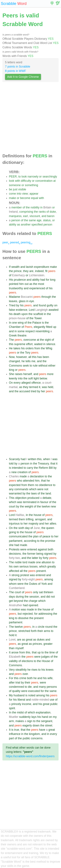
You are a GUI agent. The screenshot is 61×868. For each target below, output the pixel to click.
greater (48, 644)
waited (38, 344)
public (54, 704)
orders (30, 348)
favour (44, 502)
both (51, 549)
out (27, 284)
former (31, 554)
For (11, 678)
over (25, 674)
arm (11, 721)
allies (53, 524)
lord (25, 562)
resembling (42, 331)
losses (34, 567)
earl (25, 216)
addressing (45, 614)
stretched (24, 631)
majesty (33, 524)
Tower (38, 318)
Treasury (43, 464)
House (46, 661)
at (55, 181)
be (11, 189)
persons (52, 687)
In (10, 323)
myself (19, 648)
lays (34, 717)
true (17, 730)
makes (20, 721)
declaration (37, 476)
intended (17, 468)
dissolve (23, 618)
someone (15, 185)
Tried (12, 305)
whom (13, 584)
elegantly (40, 327)
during (20, 597)
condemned (16, 687)
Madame (14, 297)
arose (15, 652)
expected (15, 485)
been (46, 357)
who (20, 481)
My (11, 695)
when (47, 459)
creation (23, 472)
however (21, 357)
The (11, 340)
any (11, 489)
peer (6, 242)
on (56, 305)
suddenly (25, 717)
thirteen (48, 592)
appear (34, 194)
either (52, 366)
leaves (13, 301)
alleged (26, 383)
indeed (39, 271)
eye (32, 301)
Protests (14, 549)
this (11, 344)
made (23, 476)
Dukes (33, 584)
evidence (21, 310)
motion (16, 609)
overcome (30, 340)
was (44, 387)
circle (41, 627)
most (41, 284)
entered (32, 549)
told (11, 464)
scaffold (38, 314)
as (19, 225)
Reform (43, 468)
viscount (35, 216)
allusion (47, 562)
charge (33, 601)
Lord (32, 310)
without (43, 366)
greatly (52, 567)
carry (30, 468)
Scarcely (14, 459)
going (12, 532)
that (53, 464)
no (37, 485)
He (11, 348)
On (11, 383)
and (44, 216)
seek (26, 366)
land (48, 493)
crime (23, 678)
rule (35, 366)
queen (50, 528)
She (11, 374)
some (21, 331)
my (55, 717)
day (27, 528)
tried (34, 391)
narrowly (33, 177)
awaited (54, 310)
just (15, 189)
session (34, 597)
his (51, 288)
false (12, 310)
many (42, 687)
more (50, 374)
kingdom (34, 734)
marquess (15, 216)
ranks (42, 212)
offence (36, 383)
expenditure (42, 267)
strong (16, 575)
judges (46, 657)
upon (24, 314)
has (40, 357)
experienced (37, 288)
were (40, 489)
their (40, 631)
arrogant (40, 519)
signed (48, 554)
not (46, 489)
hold (12, 635)
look (24, 177)
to (20, 177)
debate (47, 498)
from (37, 348)
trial (18, 683)
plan (36, 536)
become (25, 198)
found (42, 305)
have (42, 730)
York (44, 584)
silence (51, 344)
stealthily (21, 670)
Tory (28, 353)
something (31, 185)
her (43, 391)
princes (37, 644)
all (30, 357)
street (49, 725)
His (11, 280)
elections (27, 661)
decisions (15, 554)
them (31, 485)
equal (35, 198)
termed (34, 387)
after (12, 683)
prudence (20, 280)
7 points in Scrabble (18, 67)
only (36, 592)
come (12, 194)
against (42, 549)
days (12, 597)
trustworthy (16, 288)
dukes (41, 640)
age (39, 220)
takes (17, 348)
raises (19, 374)
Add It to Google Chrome (23, 77)
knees (50, 670)
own (16, 567)
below (43, 378)
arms (47, 631)
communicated (18, 536)
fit (46, 271)
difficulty (26, 181)
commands (21, 489)
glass (22, 301)
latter (35, 558)
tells (28, 361)
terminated (30, 502)
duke (53, 212)
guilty (50, 305)
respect (30, 331)
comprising (26, 212)
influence (15, 734)
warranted (15, 493)
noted (32, 695)
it (40, 387)
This (12, 498)
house (38, 515)
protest (25, 575)
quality (16, 691)
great (29, 640)
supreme (20, 344)
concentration (44, 181)
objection (21, 498)
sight (48, 340)
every (17, 383)
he (23, 361)
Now (12, 357)
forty (46, 558)
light (36, 378)
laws (34, 493)
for (48, 280)
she (11, 545)
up (55, 327)
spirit (12, 708)
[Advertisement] (30, 119)
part (11, 738)
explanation (43, 712)
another (26, 225)
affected (14, 571)
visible (22, 189)
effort (29, 344)
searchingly (50, 177)
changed (14, 361)
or (41, 177)
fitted (49, 327)
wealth (16, 267)
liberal (21, 700)
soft (30, 378)
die (30, 687)
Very (12, 670)
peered (15, 242)
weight (29, 506)
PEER (13, 177)
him (21, 284)
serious (24, 567)
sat (41, 592)
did (48, 597)
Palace (37, 323)
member (17, 207)
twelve (46, 506)
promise (50, 541)
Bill (51, 468)
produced (33, 498)
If (10, 267)
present (41, 571)
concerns (37, 738)
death (17, 314)
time (52, 652)
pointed (14, 284)
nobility (35, 207)
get (11, 601)
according (30, 541)
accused (25, 391)
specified (37, 225)
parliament (16, 541)
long (53, 280)
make (12, 198)
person (16, 220)
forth (34, 631)
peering (27, 242)
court (12, 506)
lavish (30, 267)
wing (21, 323)
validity (13, 661)
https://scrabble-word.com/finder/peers (30, 756)
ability (13, 225)
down (36, 725)
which (33, 489)
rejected (28, 614)
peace (46, 536)
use (52, 700)
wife (50, 678)
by (18, 305)
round (49, 627)
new (14, 472)
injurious (14, 524)
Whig (49, 348)
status (47, 220)
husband (19, 695)
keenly (13, 378)
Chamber (15, 327)
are (31, 271)
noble (18, 562)
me (33, 361)
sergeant (47, 721)
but (20, 614)
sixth (21, 528)
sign (30, 721)
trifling (30, 519)
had (43, 280)
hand (45, 717)
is (43, 323)
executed (34, 691)
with (17, 181)
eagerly (27, 725)
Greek (13, 335)
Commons (15, 366)
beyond (18, 601)
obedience (46, 485)
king (12, 370)
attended (29, 481)
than (12, 648)
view (25, 194)
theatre (22, 335)
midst (20, 712)
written (32, 459)
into (19, 194)
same (32, 220)
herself (28, 374)
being (40, 554)
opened (33, 605)
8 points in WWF (16, 71)
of (24, 207)
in (41, 207)
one (15, 323)
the (28, 207)
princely (16, 704)
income (27, 704)
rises (34, 670)
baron (51, 216)
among (49, 579)
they (26, 271)
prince (18, 271)
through (46, 297)
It (10, 652)
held (51, 387)
